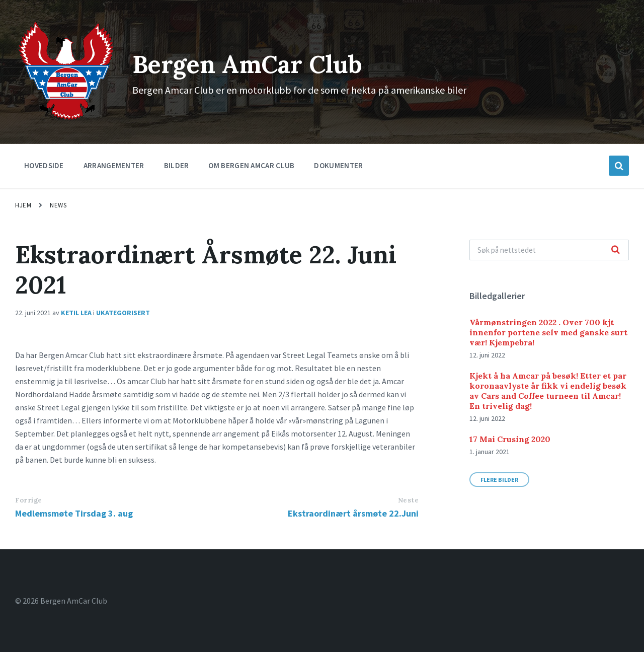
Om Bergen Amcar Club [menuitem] (251, 165)
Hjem (23, 205)
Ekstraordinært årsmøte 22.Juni (353, 513)
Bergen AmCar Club (247, 64)
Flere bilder (499, 480)
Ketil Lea (76, 313)
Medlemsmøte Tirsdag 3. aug (74, 513)
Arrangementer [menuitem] (114, 165)
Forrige (29, 500)
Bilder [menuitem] (177, 165)
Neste (409, 500)
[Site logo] (66, 119)
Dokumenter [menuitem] (338, 165)
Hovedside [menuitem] (44, 165)
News (58, 205)
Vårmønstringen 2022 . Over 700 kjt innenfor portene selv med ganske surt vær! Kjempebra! (548, 332)
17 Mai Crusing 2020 (510, 439)
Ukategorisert (123, 313)
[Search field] (549, 250)
